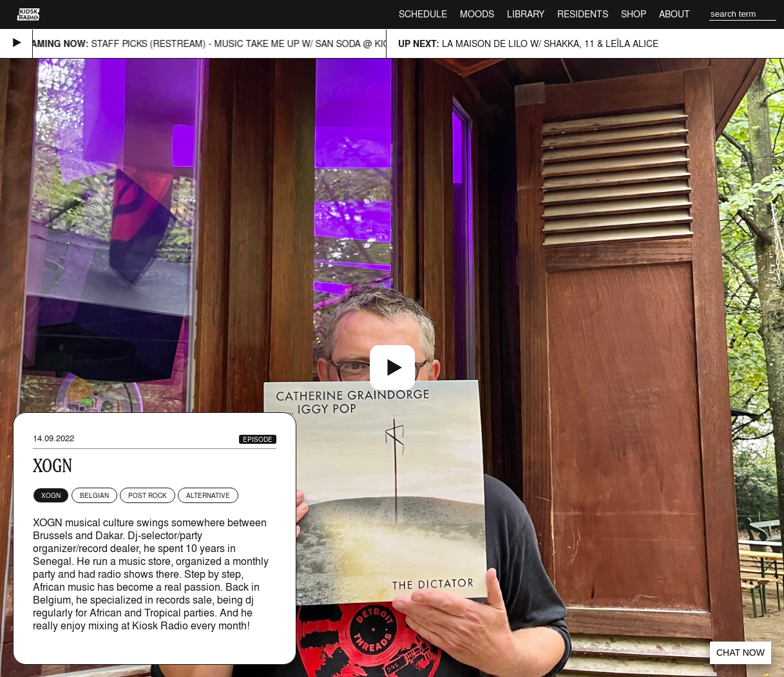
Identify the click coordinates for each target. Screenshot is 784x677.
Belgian (94, 495)
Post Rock (148, 495)
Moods (477, 14)
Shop (634, 14)
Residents (583, 14)
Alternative (208, 495)
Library (526, 14)
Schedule (423, 14)
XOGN (51, 495)
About (674, 14)
